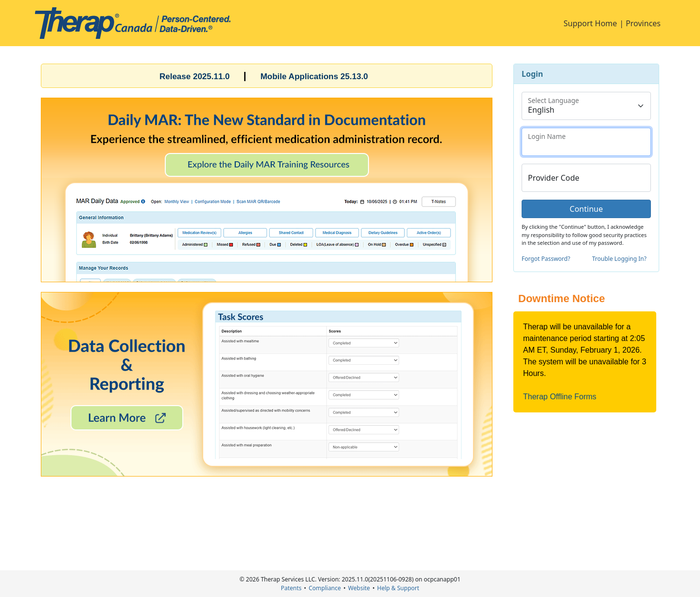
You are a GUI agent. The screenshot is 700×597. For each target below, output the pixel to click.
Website (359, 588)
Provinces (643, 23)
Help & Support (398, 588)
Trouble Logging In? (619, 259)
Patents (291, 588)
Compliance (325, 588)
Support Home (590, 23)
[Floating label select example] (586, 106)
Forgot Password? (546, 259)
